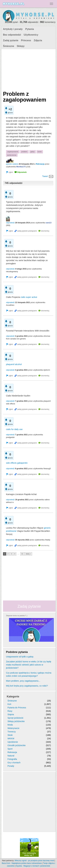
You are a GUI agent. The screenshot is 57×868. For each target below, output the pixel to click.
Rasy (10, 711)
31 (22, 554)
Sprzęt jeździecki (15, 718)
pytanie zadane (12, 164)
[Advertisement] (28, 69)
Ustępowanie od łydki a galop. (20, 657)
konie (40, 152)
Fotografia (12, 759)
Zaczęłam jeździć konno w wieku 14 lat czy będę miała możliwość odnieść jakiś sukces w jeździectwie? (29, 665)
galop (32, 152)
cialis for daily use (14, 429)
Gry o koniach (14, 763)
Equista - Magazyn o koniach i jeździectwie (33, 866)
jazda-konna (12, 155)
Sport (10, 749)
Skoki (10, 735)
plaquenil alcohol (14, 364)
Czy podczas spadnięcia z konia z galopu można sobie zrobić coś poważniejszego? (29, 674)
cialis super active (29, 297)
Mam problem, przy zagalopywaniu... (23, 681)
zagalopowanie (13, 152)
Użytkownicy (31, 35)
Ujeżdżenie (13, 742)
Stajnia (11, 714)
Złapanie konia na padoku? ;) (17, 616)
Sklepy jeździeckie (16, 721)
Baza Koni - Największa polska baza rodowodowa (22, 863)
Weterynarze (13, 728)
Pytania (30, 29)
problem (24, 152)
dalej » (28, 554)
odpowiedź (10, 223)
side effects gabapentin (17, 463)
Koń (9, 704)
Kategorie (13, 697)
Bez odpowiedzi (12, 35)
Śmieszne (9, 46)
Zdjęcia (38, 40)
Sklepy (21, 46)
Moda (10, 725)
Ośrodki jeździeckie (17, 745)
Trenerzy (12, 732)
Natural (11, 756)
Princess (26, 40)
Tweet (45, 176)
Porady (11, 766)
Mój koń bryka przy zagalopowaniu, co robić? (27, 686)
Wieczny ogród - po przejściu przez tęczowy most (34, 861)
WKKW (11, 738)
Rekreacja (40, 164)
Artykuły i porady (13, 29)
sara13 (49, 223)
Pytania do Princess (17, 708)
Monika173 (21, 167)
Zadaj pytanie (11, 40)
